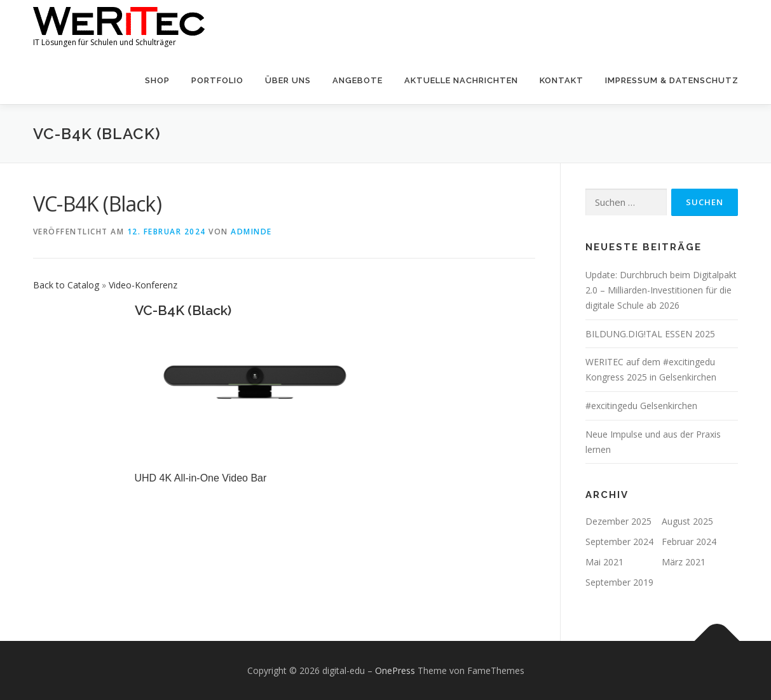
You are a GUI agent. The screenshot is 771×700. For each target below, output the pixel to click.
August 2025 (687, 521)
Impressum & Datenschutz (672, 80)
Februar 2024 (689, 542)
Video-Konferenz (143, 285)
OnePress (395, 670)
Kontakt (562, 80)
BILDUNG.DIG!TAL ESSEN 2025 (650, 334)
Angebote (358, 80)
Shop (157, 80)
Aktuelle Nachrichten (461, 80)
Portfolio (217, 80)
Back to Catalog (67, 285)
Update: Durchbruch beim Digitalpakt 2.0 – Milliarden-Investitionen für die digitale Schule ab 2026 (661, 290)
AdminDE (251, 232)
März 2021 (684, 562)
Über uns (288, 80)
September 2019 (619, 582)
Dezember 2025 (618, 521)
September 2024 (619, 542)
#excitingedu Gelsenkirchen (641, 406)
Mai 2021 (604, 562)
